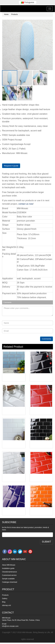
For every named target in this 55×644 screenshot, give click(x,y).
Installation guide (8, 568)
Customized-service (9, 575)
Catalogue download (10, 582)
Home (6, 14)
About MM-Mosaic (9, 565)
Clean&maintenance (9, 572)
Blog (4, 602)
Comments (46, 339)
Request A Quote (11, 166)
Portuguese (28, 2)
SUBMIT (46, 542)
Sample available (8, 579)
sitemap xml (6, 605)
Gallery (5, 599)
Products (14, 14)
